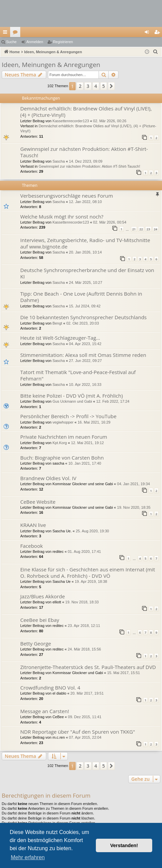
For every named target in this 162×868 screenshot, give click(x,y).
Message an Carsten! (45, 711)
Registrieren (63, 42)
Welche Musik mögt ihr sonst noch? (62, 216)
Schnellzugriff (6, 33)
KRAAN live (33, 525)
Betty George (36, 643)
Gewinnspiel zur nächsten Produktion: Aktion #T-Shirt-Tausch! (84, 152)
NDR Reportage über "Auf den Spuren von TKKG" (78, 732)
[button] (111, 86)
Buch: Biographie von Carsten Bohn (62, 458)
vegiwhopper (63, 422)
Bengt (57, 323)
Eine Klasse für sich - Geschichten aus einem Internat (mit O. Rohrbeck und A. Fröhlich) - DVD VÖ (88, 573)
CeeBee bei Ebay (40, 620)
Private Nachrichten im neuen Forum (64, 437)
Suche (11, 42)
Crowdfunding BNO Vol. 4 (50, 688)
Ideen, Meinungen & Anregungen (51, 65)
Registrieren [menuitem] (158, 33)
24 (156, 229)
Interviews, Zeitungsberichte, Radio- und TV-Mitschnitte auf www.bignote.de (85, 243)
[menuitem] (156, 52)
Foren (17, 33)
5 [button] (104, 86)
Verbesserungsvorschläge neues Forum (67, 196)
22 (141, 229)
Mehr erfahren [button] (28, 857)
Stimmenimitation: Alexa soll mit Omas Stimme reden (83, 355)
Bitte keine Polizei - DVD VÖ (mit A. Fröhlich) (72, 396)
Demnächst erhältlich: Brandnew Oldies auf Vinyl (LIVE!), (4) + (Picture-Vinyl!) (86, 112)
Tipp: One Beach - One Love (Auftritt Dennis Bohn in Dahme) (81, 297)
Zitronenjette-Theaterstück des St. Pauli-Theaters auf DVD (88, 667)
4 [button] (96, 86)
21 (134, 229)
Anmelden (35, 42)
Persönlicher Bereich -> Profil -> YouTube (68, 416)
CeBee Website (38, 502)
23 (148, 229)
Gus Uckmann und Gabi (72, 401)
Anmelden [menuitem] (148, 33)
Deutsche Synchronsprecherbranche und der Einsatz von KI (87, 273)
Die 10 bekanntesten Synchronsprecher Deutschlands (83, 317)
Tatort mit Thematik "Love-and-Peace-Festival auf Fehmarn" (78, 375)
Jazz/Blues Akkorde (43, 596)
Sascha (59, 161)
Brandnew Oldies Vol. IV (48, 478)
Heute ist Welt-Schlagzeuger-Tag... (60, 338)
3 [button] (88, 86)
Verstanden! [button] (124, 845)
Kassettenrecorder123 (71, 121)
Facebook (32, 546)
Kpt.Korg (60, 443)
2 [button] (80, 86)
